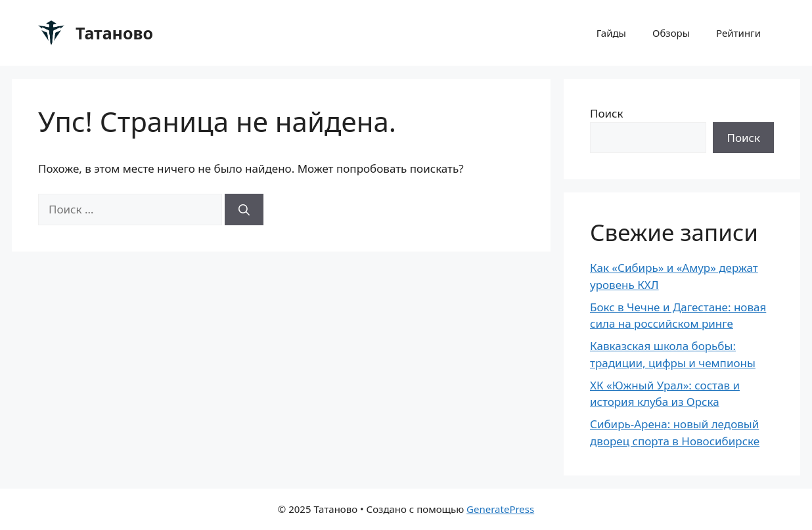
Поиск (607, 113)
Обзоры (671, 33)
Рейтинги (738, 33)
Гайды (611, 33)
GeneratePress (500, 509)
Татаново (114, 33)
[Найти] (244, 210)
